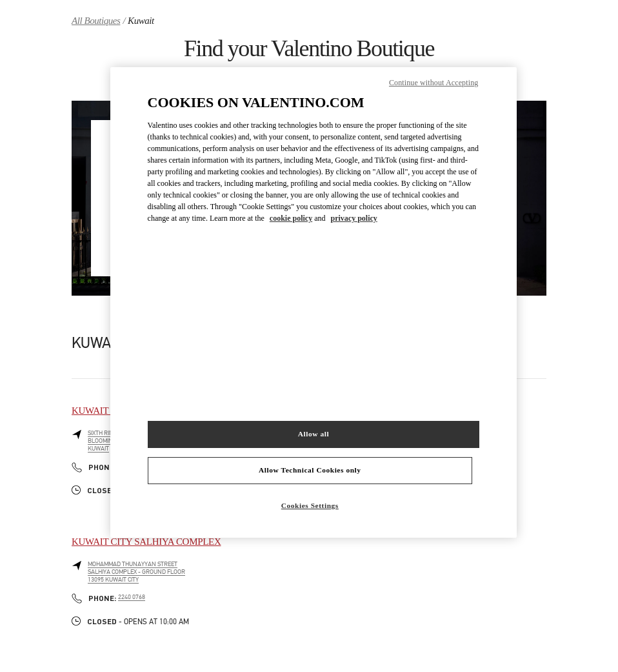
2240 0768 (132, 597)
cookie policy (291, 218)
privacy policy (354, 218)
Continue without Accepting (434, 83)
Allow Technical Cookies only (310, 470)
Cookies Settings (310, 505)
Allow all (314, 434)
